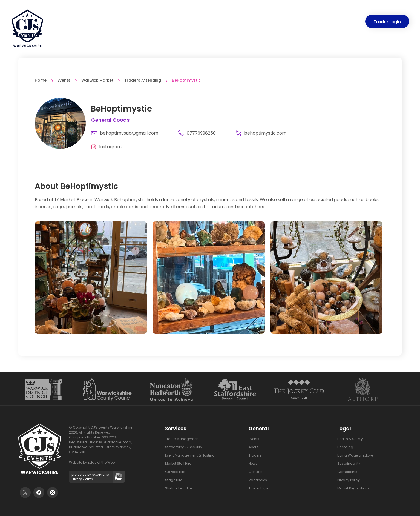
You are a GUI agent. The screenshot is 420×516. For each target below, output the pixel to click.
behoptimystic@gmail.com (125, 133)
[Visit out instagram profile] (53, 492)
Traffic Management (182, 439)
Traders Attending (143, 80)
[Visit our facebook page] (39, 492)
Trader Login (387, 22)
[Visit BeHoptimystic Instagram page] (105, 147)
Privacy (77, 479)
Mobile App (268, 22)
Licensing (345, 447)
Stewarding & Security (184, 447)
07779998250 (197, 133)
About (298, 22)
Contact (348, 22)
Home (41, 80)
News (322, 22)
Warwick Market (97, 80)
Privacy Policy (349, 480)
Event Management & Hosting (190, 455)
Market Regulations (353, 488)
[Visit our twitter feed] (25, 492)
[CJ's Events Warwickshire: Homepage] (27, 30)
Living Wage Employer (356, 455)
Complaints (347, 472)
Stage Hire (174, 480)
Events (210, 22)
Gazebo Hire (175, 472)
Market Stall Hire (178, 464)
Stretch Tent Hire (178, 488)
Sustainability (349, 464)
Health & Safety (350, 439)
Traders (237, 22)
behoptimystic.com (261, 133)
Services (180, 22)
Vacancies (258, 480)
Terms (88, 479)
